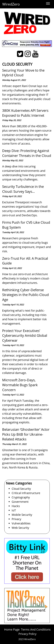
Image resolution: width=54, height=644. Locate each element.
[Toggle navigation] (48, 3)
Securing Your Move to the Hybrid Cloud (23, 73)
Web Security (20, 528)
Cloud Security (21, 489)
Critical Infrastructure (26, 493)
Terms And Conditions (36, 629)
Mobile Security (22, 515)
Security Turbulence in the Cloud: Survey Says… (23, 189)
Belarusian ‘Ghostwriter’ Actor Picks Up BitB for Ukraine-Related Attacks (26, 434)
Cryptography (21, 497)
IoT (14, 510)
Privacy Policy (27, 634)
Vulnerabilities (21, 523)
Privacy (16, 519)
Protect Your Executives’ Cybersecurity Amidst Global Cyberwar (25, 335)
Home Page (12, 629)
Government (20, 502)
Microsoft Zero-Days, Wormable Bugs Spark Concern (20, 385)
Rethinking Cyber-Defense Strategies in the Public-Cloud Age (25, 295)
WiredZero (11, 4)
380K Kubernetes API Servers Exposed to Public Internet (25, 113)
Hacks (16, 506)
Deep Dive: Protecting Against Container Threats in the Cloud (27, 153)
